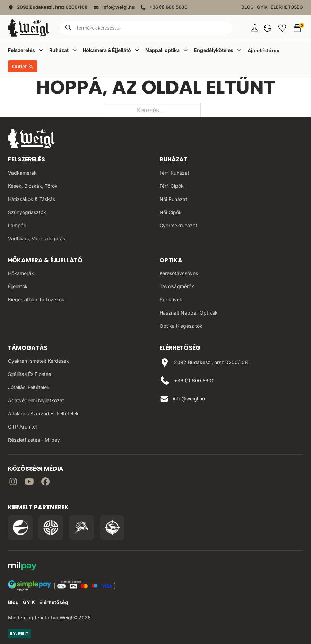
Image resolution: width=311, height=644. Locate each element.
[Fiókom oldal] (254, 28)
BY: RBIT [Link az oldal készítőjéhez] (19, 633)
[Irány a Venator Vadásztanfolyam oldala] (81, 528)
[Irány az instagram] (13, 483)
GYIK (262, 7)
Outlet (19, 66)
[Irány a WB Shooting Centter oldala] (51, 528)
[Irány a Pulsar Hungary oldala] (20, 528)
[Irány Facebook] (45, 483)
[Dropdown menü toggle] (41, 50)
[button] (267, 28)
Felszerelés (27, 159)
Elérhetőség (287, 7)
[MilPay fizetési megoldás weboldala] (22, 567)
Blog (248, 7)
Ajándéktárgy (264, 50)
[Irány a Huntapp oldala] (112, 528)
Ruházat (174, 159)
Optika (171, 260)
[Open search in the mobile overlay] (146, 28)
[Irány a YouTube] (29, 483)
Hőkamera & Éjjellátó (45, 260)
